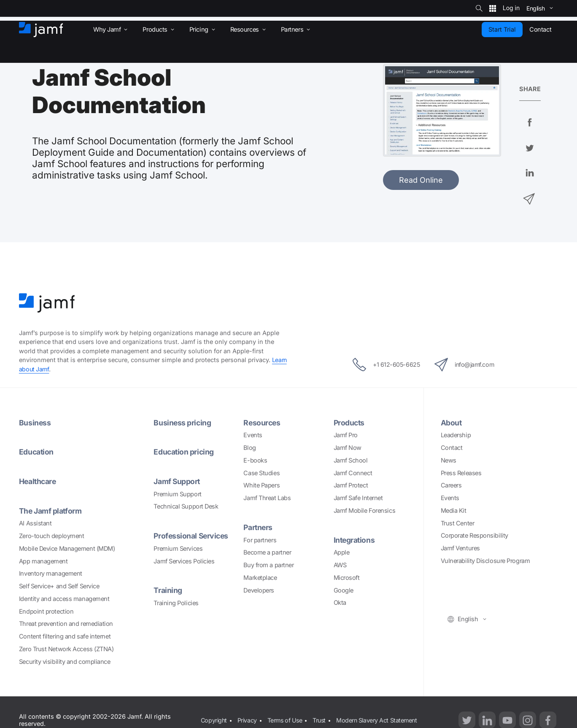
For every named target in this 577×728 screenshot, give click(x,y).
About (452, 423)
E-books (255, 460)
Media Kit (454, 510)
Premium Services (178, 548)
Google (344, 590)
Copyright (214, 715)
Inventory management (51, 573)
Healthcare (38, 481)
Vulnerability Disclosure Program (485, 561)
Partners (258, 527)
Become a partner (267, 552)
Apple (342, 552)
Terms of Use (287, 715)
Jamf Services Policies (184, 561)
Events (253, 435)
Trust (322, 715)
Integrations (355, 540)
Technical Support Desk (186, 506)
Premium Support (177, 494)
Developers (259, 590)
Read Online (421, 180)
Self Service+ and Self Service (59, 586)
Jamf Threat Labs (267, 498)
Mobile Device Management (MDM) (67, 548)
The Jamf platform (51, 511)
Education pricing (184, 452)
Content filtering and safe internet (65, 636)
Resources (262, 423)
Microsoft (347, 578)
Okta (340, 602)
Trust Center (458, 523)
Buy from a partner (268, 565)
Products (350, 423)
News (449, 460)
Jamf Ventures (460, 548)
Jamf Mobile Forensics (365, 510)
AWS (340, 565)
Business (35, 423)
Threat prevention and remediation (66, 624)
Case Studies (262, 473)
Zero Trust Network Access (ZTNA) (66, 649)
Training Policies (176, 603)
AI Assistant (35, 523)
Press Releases (461, 473)
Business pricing (183, 423)
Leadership (456, 435)
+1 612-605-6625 (383, 365)
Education (37, 452)
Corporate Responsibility (475, 535)
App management (43, 561)
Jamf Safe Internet (358, 498)
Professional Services (192, 536)
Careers (451, 485)
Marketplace (260, 578)
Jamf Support (177, 481)
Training (168, 590)
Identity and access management (64, 599)
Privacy (248, 715)
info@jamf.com (467, 365)
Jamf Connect (353, 473)
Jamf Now (348, 448)
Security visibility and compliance (65, 662)
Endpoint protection (46, 611)
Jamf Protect (351, 485)
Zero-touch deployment (52, 536)
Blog (249, 448)
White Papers (262, 485)
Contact (452, 448)
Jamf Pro (346, 435)
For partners (260, 540)
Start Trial (502, 29)
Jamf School (351, 460)
